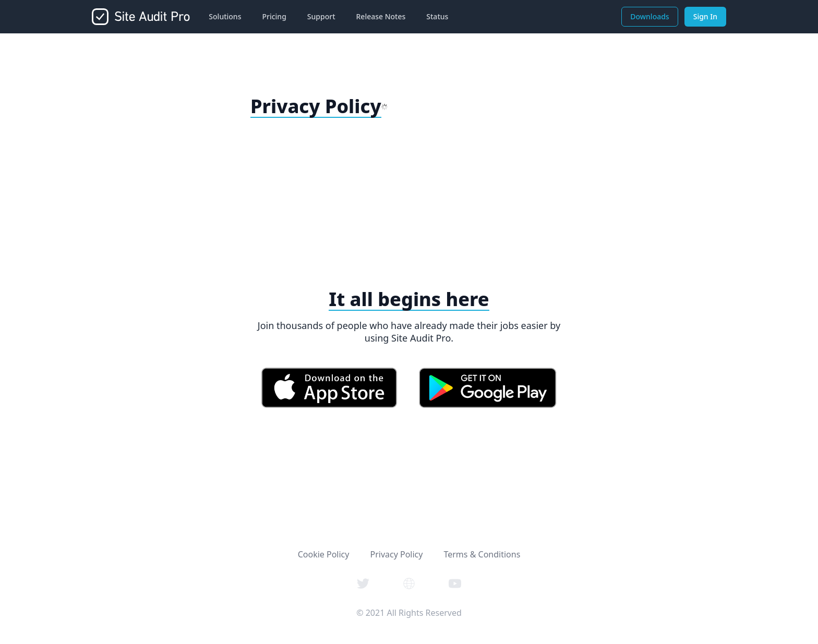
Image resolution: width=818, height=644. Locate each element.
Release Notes (381, 16)
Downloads (649, 16)
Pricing (274, 16)
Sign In (705, 16)
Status (437, 16)
